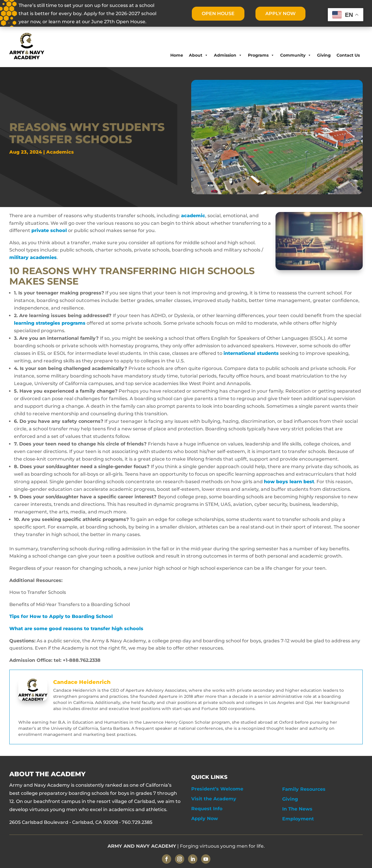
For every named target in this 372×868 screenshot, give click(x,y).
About (198, 55)
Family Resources (304, 789)
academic (193, 216)
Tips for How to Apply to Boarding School (62, 616)
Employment (298, 819)
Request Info (207, 809)
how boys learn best (289, 482)
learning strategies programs (50, 323)
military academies (33, 257)
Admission (228, 55)
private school (49, 230)
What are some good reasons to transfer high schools (77, 629)
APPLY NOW (281, 14)
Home (177, 55)
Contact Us (348, 55)
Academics (60, 152)
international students (251, 353)
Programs (261, 55)
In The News (297, 809)
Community (296, 55)
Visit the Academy (214, 799)
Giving (324, 55)
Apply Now (205, 818)
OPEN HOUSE (218, 14)
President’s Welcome (217, 789)
